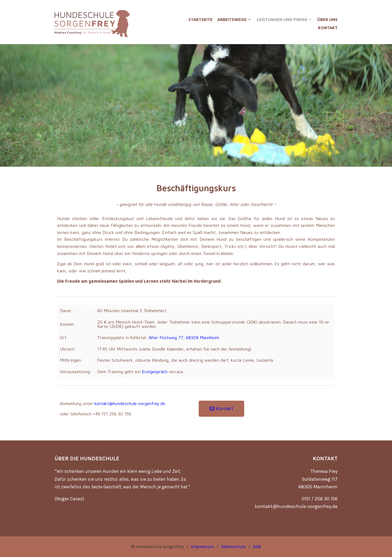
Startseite (200, 19)
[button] (221, 409)
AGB (257, 547)
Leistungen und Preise (282, 19)
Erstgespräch (155, 372)
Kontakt (328, 28)
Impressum (202, 547)
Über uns (327, 19)
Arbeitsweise (232, 19)
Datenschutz (233, 547)
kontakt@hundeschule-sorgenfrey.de (130, 403)
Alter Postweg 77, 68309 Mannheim (184, 337)
